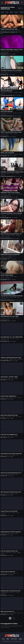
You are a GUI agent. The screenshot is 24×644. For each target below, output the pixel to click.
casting (18, 592)
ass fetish (3, 51)
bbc (2, 493)
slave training (19, 215)
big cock (12, 493)
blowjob (14, 552)
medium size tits (4, 513)
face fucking (9, 417)
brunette (3, 134)
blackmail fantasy (20, 194)
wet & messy (16, 154)
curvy (13, 378)
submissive (13, 215)
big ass (9, 378)
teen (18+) (3, 398)
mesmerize (3, 215)
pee (11, 154)
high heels (3, 173)
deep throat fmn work (5, 319)
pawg (15, 277)
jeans (2, 154)
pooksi (2, 552)
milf (6, 31)
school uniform (10, 92)
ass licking (16, 72)
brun (22, 613)
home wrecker (4, 194)
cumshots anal (4, 114)
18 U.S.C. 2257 (14, 639)
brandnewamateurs (5, 592)
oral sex (9, 318)
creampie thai (20, 359)
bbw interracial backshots (6, 278)
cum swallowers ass (5, 53)
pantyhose (8, 173)
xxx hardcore (4, 92)
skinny (7, 398)
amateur (3, 256)
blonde (11, 12)
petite (16, 359)
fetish (7, 12)
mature (3, 474)
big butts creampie (5, 73)
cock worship (4, 216)
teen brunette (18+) (8, 552)
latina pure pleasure (5, 135)
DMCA (8, 639)
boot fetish (16, 92)
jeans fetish (20, 113)
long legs (16, 378)
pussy (3, 12)
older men (3, 94)
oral (17, 455)
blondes (3, 235)
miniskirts (18, 173)
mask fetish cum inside (6, 299)
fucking (20, 72)
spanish (8, 493)
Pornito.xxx (11, 641)
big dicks (12, 277)
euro (5, 493)
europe (16, 493)
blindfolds (12, 359)
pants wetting (7, 154)
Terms (3, 639)
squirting (13, 31)
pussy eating (4, 72)
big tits (16, 12)
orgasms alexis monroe (6, 237)
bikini (19, 297)
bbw (9, 31)
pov (6, 256)
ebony (19, 613)
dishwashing (4, 113)
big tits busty (18, 31)
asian (2, 359)
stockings (13, 173)
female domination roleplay (6, 195)
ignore (8, 297)
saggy (6, 474)
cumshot (21, 12)
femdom (14, 194)
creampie (15, 134)
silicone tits (3, 417)
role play (3, 31)
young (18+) (20, 398)
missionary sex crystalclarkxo (7, 257)
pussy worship (10, 72)
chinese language (13, 297)
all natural (3, 554)
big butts (8, 51)
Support (20, 639)
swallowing (3, 594)
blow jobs (13, 235)
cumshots (16, 51)
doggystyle (21, 92)
